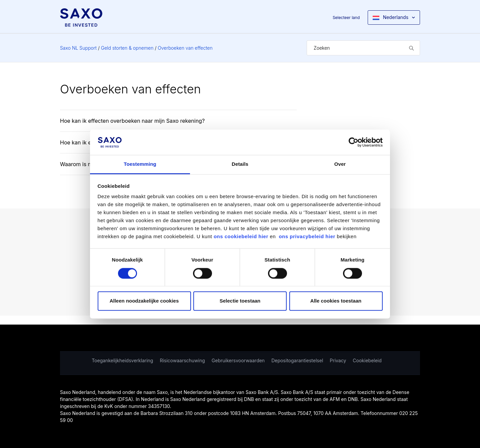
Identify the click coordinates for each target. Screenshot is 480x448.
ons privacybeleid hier (308, 237)
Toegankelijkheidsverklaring (122, 360)
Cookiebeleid (367, 360)
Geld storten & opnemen (127, 48)
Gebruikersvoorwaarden (238, 360)
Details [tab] (240, 164)
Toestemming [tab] (140, 164)
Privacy (338, 360)
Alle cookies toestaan (336, 301)
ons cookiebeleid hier (242, 237)
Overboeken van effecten (185, 48)
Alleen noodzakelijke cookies (144, 301)
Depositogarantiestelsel (297, 360)
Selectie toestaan (240, 301)
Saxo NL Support (78, 48)
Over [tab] (340, 164)
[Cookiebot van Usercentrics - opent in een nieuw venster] (353, 142)
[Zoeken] (363, 48)
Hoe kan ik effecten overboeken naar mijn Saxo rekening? (132, 121)
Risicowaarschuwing (182, 360)
